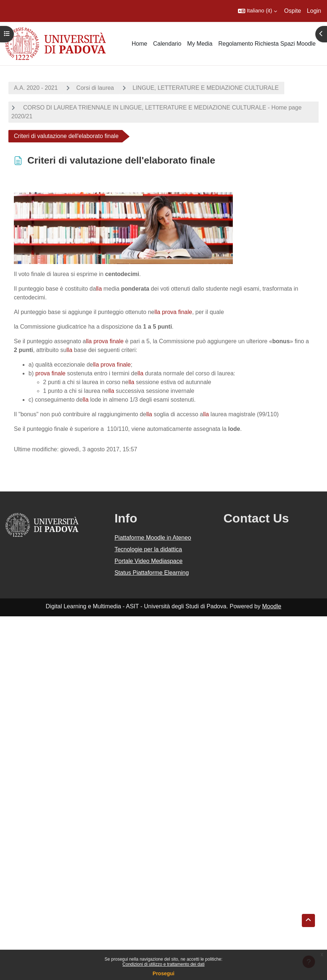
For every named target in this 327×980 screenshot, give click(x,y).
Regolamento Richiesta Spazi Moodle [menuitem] (267, 44)
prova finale (177, 312)
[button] (257, 11)
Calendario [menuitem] (167, 44)
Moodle (272, 606)
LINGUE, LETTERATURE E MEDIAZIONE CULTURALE (205, 88)
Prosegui (163, 973)
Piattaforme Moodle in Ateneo (153, 538)
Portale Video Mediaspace (149, 561)
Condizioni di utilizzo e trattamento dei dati (164, 964)
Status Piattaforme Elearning (152, 573)
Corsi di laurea (95, 88)
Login (314, 11)
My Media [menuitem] (200, 44)
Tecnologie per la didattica (148, 549)
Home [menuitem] (140, 44)
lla (99, 289)
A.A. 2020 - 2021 (36, 88)
